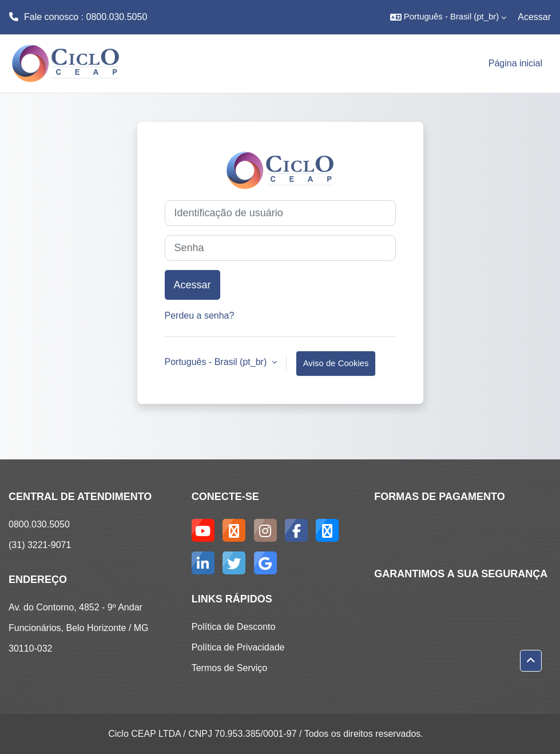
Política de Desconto (234, 627)
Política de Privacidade (238, 647)
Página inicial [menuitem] (515, 63)
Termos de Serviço (230, 668)
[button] (448, 17)
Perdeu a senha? (200, 316)
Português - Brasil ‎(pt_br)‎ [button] (217, 362)
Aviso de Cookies (336, 363)
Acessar (534, 17)
